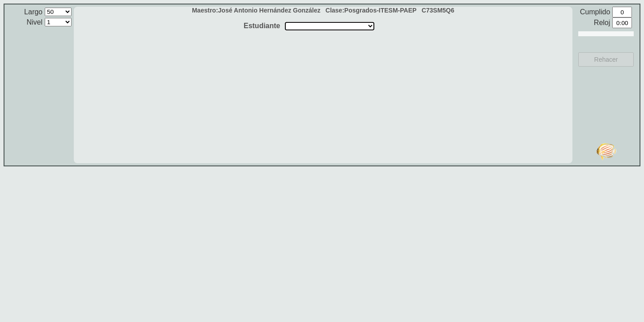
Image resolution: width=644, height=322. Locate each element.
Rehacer (606, 59)
